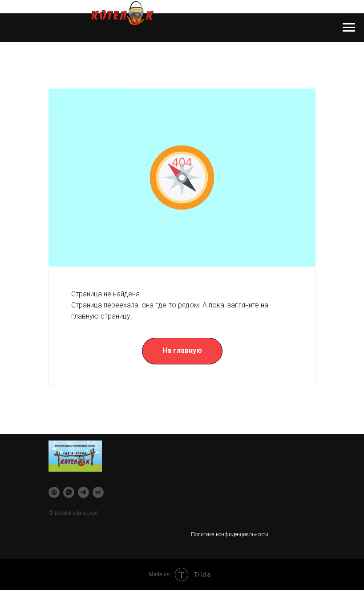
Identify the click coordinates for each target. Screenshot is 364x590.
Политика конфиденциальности (230, 534)
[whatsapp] (69, 492)
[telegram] (83, 492)
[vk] (98, 492)
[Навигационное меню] (349, 28)
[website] (54, 492)
